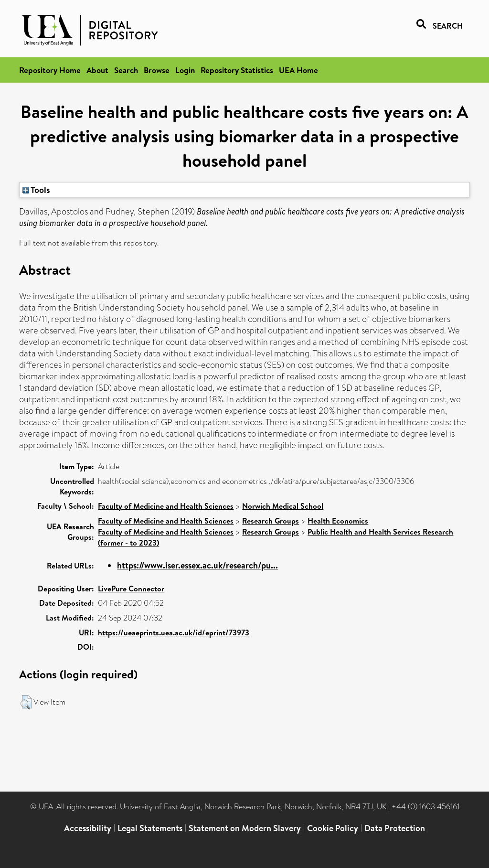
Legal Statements (150, 828)
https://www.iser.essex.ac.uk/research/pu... (197, 565)
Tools (36, 190)
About (97, 70)
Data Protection (395, 828)
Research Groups (271, 521)
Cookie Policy (333, 828)
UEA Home (298, 70)
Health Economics (338, 521)
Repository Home (50, 70)
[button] (26, 702)
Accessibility (88, 828)
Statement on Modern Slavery (245, 828)
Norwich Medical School (283, 506)
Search (126, 70)
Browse (157, 70)
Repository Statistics (237, 70)
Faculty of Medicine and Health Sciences (166, 506)
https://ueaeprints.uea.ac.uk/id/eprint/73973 (174, 632)
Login (185, 70)
